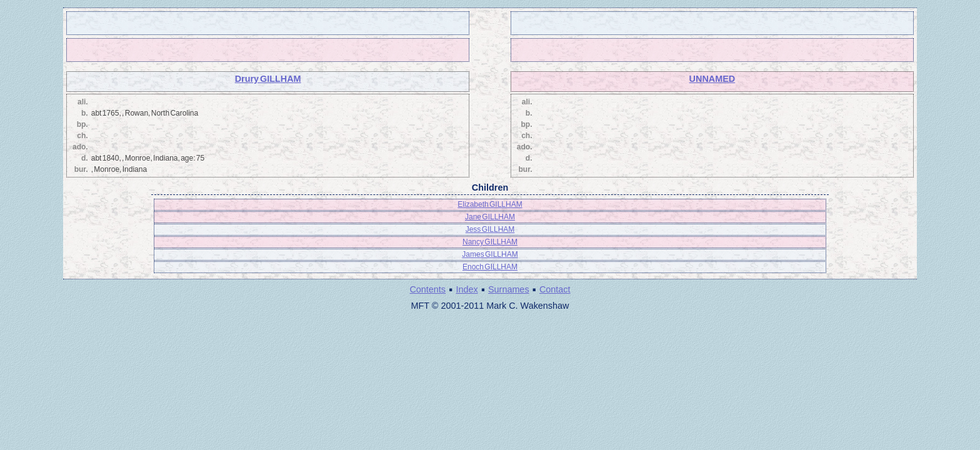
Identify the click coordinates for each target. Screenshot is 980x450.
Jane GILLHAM (490, 217)
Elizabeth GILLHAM (490, 204)
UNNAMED (712, 79)
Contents (427, 289)
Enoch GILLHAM (490, 267)
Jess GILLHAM (490, 229)
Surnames (509, 289)
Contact (555, 289)
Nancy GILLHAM (490, 242)
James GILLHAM (490, 254)
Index (467, 289)
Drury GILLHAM (268, 79)
